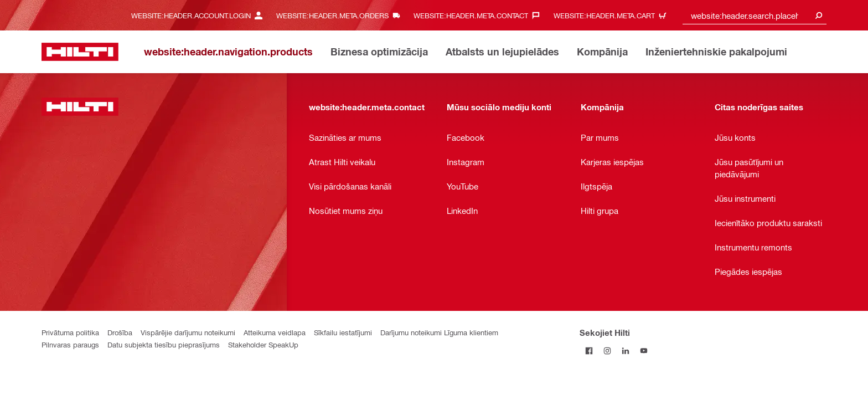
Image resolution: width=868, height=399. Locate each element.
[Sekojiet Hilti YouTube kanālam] (644, 351)
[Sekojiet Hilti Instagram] (607, 351)
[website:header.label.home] (80, 52)
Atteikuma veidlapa (275, 332)
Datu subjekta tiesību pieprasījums (164, 344)
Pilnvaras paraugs (70, 344)
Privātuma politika (70, 332)
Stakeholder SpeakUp (263, 344)
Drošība (120, 332)
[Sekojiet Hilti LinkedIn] (625, 351)
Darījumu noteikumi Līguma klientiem (439, 332)
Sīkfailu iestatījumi (343, 332)
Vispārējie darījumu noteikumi (188, 332)
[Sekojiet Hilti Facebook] (589, 351)
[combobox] (755, 15)
